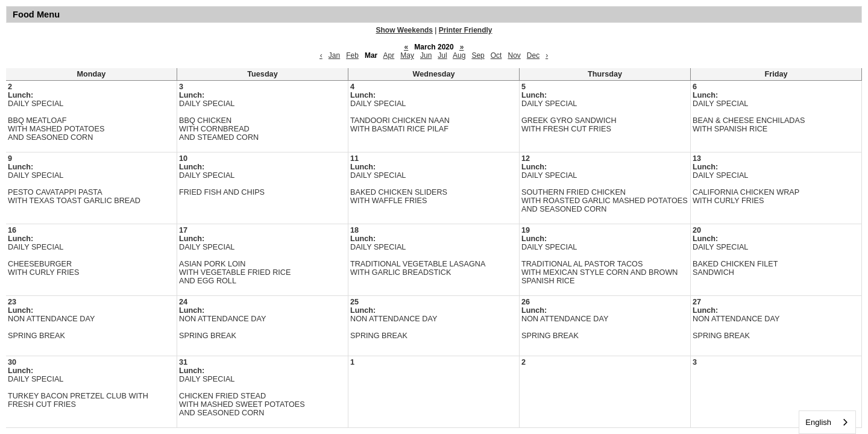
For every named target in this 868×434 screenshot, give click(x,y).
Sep (478, 55)
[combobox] (827, 422)
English (818, 422)
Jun (426, 55)
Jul (442, 55)
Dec (533, 55)
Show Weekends (404, 30)
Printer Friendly (466, 30)
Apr (389, 55)
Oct (496, 55)
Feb (352, 55)
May (407, 55)
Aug (459, 55)
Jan (334, 55)
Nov (514, 55)
